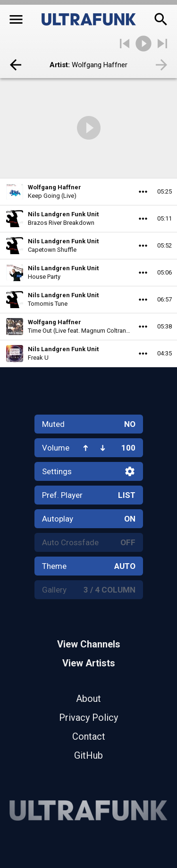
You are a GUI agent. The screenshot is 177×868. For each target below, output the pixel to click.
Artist (59, 65)
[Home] (89, 19)
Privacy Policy (88, 717)
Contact (89, 736)
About (88, 699)
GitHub (88, 755)
